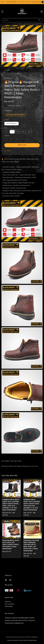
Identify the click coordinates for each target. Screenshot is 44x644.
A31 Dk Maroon (12, 124)
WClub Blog (9, 607)
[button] (2, 12)
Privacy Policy (23, 640)
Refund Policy (33, 640)
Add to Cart (22, 145)
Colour (7, 120)
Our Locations (9, 604)
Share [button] (8, 151)
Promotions (8, 111)
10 (29, 132)
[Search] (39, 20)
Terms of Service (12, 640)
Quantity (7, 136)
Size (6, 128)
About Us (8, 602)
